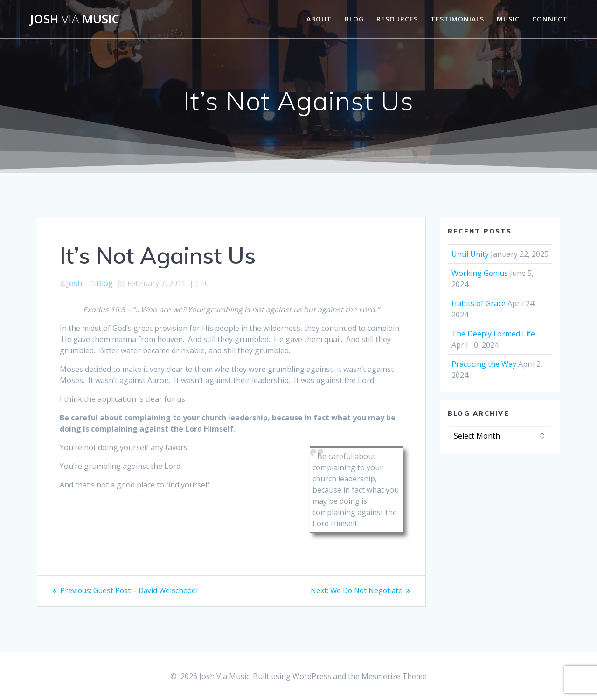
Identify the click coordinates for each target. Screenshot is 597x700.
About (319, 19)
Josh (74, 283)
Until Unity (470, 254)
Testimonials (457, 19)
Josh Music (75, 19)
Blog (354, 19)
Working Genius (480, 273)
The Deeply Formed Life (493, 334)
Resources (397, 19)
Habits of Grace (479, 303)
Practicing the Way (484, 364)
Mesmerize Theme (394, 676)
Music (508, 19)
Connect (550, 19)
